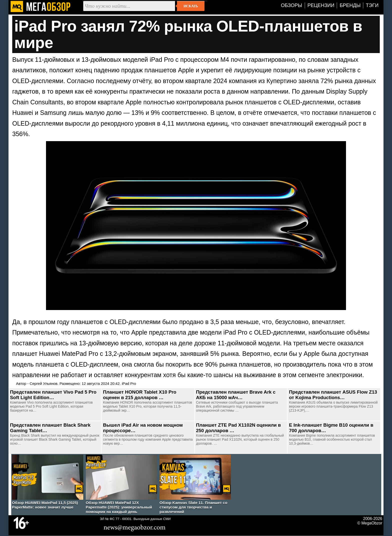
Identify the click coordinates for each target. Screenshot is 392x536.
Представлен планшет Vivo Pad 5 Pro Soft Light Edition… (53, 395)
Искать (191, 6)
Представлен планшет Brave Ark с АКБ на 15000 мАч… (236, 395)
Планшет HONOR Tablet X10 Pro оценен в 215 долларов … (140, 395)
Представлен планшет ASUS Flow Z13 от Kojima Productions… (333, 395)
